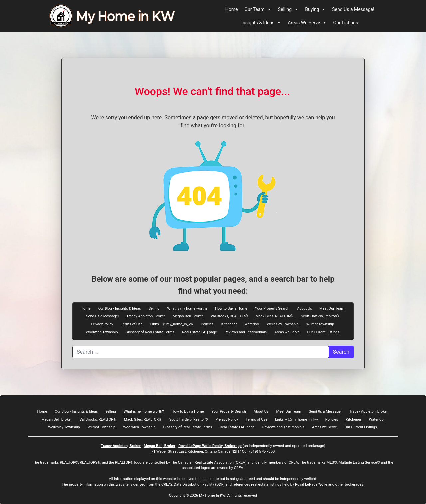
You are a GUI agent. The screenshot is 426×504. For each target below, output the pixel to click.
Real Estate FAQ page (199, 332)
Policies (207, 324)
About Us (304, 308)
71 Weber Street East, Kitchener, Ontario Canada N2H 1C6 (199, 452)
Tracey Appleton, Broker (146, 316)
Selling (288, 9)
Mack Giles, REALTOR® (274, 316)
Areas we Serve (287, 332)
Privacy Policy (102, 324)
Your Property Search (272, 308)
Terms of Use (132, 324)
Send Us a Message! (353, 9)
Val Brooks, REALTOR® (229, 316)
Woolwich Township (102, 332)
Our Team (258, 9)
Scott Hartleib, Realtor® (320, 316)
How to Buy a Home (231, 308)
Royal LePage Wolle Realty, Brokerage (210, 446)
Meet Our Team (332, 308)
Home (232, 9)
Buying (315, 9)
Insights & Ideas (261, 23)
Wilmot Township (320, 324)
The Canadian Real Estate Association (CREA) (209, 463)
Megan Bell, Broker (188, 316)
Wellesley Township (283, 324)
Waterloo (252, 324)
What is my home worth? (187, 308)
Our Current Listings (323, 332)
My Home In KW (212, 496)
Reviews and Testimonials (246, 332)
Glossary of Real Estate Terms (150, 332)
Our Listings (346, 23)
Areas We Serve (307, 23)
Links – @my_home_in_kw (172, 324)
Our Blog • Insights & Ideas (120, 308)
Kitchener (229, 324)
